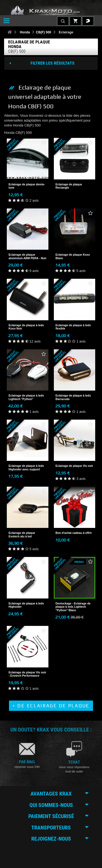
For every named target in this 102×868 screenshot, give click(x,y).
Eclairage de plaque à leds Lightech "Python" (26, 397)
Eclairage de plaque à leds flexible (73, 327)
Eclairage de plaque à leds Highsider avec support (26, 468)
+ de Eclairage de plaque (51, 706)
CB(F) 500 (44, 32)
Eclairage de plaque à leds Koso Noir (26, 327)
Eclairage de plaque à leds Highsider (26, 605)
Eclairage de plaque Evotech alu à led (22, 535)
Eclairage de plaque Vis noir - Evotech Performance (27, 674)
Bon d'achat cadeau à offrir (74, 533)
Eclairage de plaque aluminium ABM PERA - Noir (28, 256)
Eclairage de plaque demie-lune (27, 186)
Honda (25, 32)
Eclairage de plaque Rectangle (69, 186)
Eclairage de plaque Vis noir (74, 466)
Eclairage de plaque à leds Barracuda (73, 397)
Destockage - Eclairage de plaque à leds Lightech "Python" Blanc (73, 607)
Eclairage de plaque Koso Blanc (73, 256)
